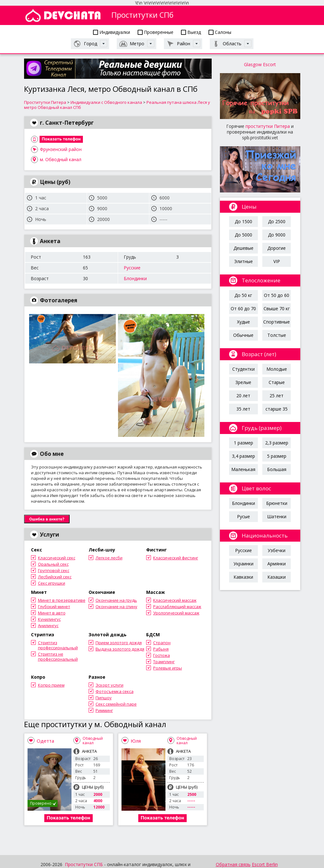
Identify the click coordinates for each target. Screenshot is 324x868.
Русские (132, 268)
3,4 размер (243, 456)
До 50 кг (243, 295)
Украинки (243, 564)
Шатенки (277, 516)
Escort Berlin (265, 864)
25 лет (277, 396)
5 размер (277, 456)
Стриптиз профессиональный (58, 645)
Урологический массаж (176, 613)
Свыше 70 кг (277, 308)
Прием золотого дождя (119, 643)
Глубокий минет (54, 607)
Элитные (243, 261)
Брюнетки (277, 503)
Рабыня (161, 649)
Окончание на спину (116, 607)
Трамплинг (164, 662)
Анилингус (48, 626)
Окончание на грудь (116, 600)
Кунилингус (49, 619)
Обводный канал (93, 741)
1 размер (243, 443)
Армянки (277, 564)
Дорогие (277, 248)
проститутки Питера (268, 126)
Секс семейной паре (116, 704)
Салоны (220, 32)
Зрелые (243, 382)
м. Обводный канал (61, 159)
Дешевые (243, 248)
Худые (243, 322)
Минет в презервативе (62, 600)
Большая (277, 469)
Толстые (277, 335)
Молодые (277, 369)
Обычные (243, 335)
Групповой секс (54, 570)
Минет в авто (52, 613)
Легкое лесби (109, 558)
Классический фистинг (176, 558)
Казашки (277, 577)
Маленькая (243, 469)
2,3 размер (277, 443)
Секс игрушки (52, 583)
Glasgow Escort (260, 64)
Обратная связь (233, 864)
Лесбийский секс (55, 577)
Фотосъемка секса (115, 691)
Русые (243, 516)
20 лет (243, 396)
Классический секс (57, 558)
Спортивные (277, 322)
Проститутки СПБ (84, 864)
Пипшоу (104, 698)
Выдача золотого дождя (120, 649)
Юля (136, 741)
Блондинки (135, 278)
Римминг (104, 710)
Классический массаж (175, 600)
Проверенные (156, 32)
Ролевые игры (168, 668)
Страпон (162, 643)
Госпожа (162, 655)
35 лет (243, 409)
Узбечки (277, 550)
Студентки (243, 369)
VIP (277, 261)
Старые (277, 382)
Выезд (191, 32)
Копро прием (51, 685)
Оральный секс (53, 564)
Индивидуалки (112, 32)
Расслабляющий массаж (177, 607)
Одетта (45, 741)
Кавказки (243, 577)
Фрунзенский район (61, 149)
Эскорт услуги (109, 685)
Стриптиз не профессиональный (58, 657)
